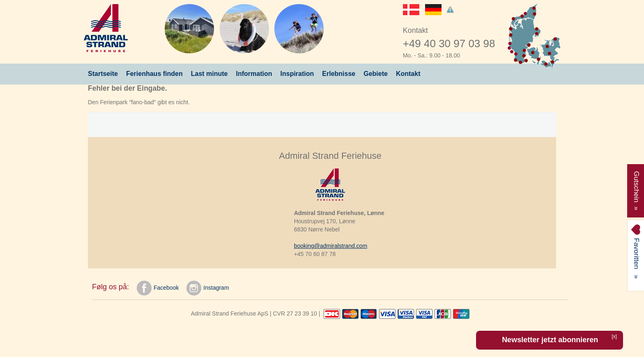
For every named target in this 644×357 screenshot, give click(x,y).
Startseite (103, 74)
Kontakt (408, 74)
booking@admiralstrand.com (331, 246)
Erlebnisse (339, 74)
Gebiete (376, 74)
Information (254, 74)
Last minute (209, 74)
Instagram (208, 288)
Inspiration (297, 74)
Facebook (158, 288)
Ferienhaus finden (154, 74)
